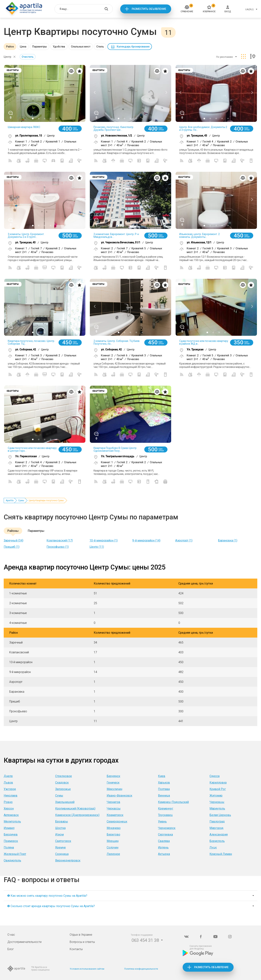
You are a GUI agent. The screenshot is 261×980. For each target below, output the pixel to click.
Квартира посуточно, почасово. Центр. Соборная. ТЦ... (31, 342)
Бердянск (113, 776)
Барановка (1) (228, 540)
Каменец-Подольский (173, 802)
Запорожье (63, 789)
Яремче (60, 847)
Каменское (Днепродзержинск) (77, 815)
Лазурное (113, 854)
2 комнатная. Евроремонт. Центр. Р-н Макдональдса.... (116, 235)
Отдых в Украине (81, 935)
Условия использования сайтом (87, 969)
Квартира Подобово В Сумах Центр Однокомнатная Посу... (115, 449)
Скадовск (62, 783)
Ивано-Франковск (119, 796)
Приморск (11, 841)
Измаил (9, 828)
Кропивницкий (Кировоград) (75, 809)
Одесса (215, 776)
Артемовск (11, 815)
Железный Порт (15, 854)
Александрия (219, 834)
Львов (8, 783)
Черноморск (167, 828)
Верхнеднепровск (68, 860)
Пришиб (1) (12, 547)
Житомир (216, 796)
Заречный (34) (14, 540)
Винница (164, 796)
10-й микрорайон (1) (104, 540)
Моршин (113, 841)
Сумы (21, 500)
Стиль (100, 47)
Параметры (40, 47)
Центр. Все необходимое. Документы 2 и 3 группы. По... (203, 128)
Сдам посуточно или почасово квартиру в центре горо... (32, 449)
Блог (11, 949)
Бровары (62, 821)
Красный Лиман (221, 854)
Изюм (59, 834)
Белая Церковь (220, 815)
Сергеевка (165, 834)
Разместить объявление (149, 9)
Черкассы (114, 809)
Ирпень (163, 847)
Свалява (164, 841)
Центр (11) (97, 547)
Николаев (11, 796)
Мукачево (114, 828)
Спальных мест (81, 47)
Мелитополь (12, 821)
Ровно (8, 802)
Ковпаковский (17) (60, 540)
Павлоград (217, 821)
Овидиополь (12, 860)
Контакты (76, 949)
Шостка (60, 828)
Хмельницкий (65, 802)
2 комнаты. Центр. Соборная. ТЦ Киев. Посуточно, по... (117, 342)
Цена (23, 47)
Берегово (113, 834)
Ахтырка (164, 854)
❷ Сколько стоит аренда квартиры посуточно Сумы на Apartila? (51, 906)
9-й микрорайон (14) (146, 540)
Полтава (164, 789)
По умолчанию (225, 57)
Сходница (62, 854)
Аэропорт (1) (184, 540)
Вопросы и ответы (82, 942)
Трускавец (165, 815)
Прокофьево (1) (58, 547)
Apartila (10, 500)
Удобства (59, 47)
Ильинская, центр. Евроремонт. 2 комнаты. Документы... (200, 235)
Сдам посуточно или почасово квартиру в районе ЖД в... (204, 342)
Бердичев (11, 834)
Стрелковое (64, 776)
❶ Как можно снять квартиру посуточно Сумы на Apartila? (47, 896)
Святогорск (63, 841)
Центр (8, 57)
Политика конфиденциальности (141, 969)
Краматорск (115, 815)
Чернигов (113, 802)
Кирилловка (218, 783)
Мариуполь (217, 809)
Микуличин (114, 789)
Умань (162, 821)
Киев (162, 776)
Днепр (8, 776)
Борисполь (217, 841)
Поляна (9, 847)
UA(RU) (249, 9)
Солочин (113, 847)
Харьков (164, 783)
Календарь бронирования (133, 47)
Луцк (213, 847)
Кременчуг (166, 809)
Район (10, 47)
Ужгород (10, 789)
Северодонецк (117, 821)
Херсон (9, 809)
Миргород (216, 828)
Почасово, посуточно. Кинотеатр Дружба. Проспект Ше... (113, 128)
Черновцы (217, 802)
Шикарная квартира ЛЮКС (24, 127)
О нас (11, 935)
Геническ (113, 783)
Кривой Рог (218, 789)
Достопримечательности (24, 942)
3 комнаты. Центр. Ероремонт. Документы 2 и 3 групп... (26, 235)
